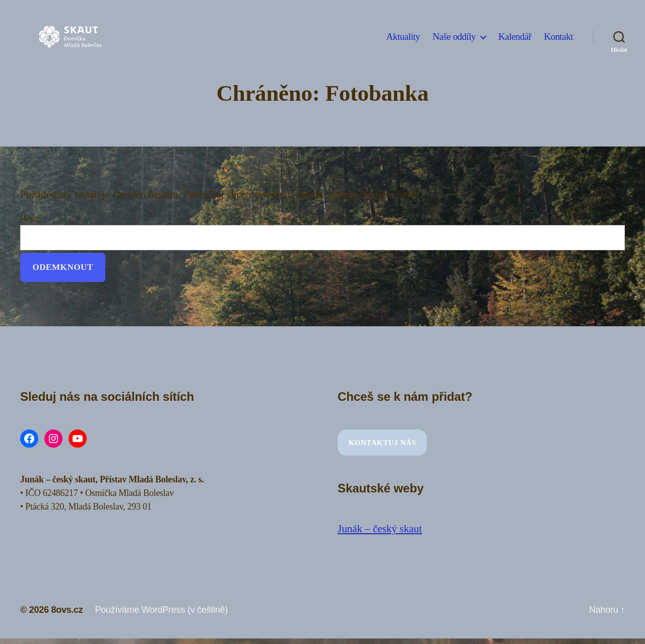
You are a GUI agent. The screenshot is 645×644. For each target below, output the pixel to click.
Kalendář (515, 37)
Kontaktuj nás (382, 443)
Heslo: (322, 232)
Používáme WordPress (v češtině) (162, 610)
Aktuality (403, 37)
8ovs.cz (67, 610)
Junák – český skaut (380, 529)
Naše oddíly (455, 37)
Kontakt (558, 37)
